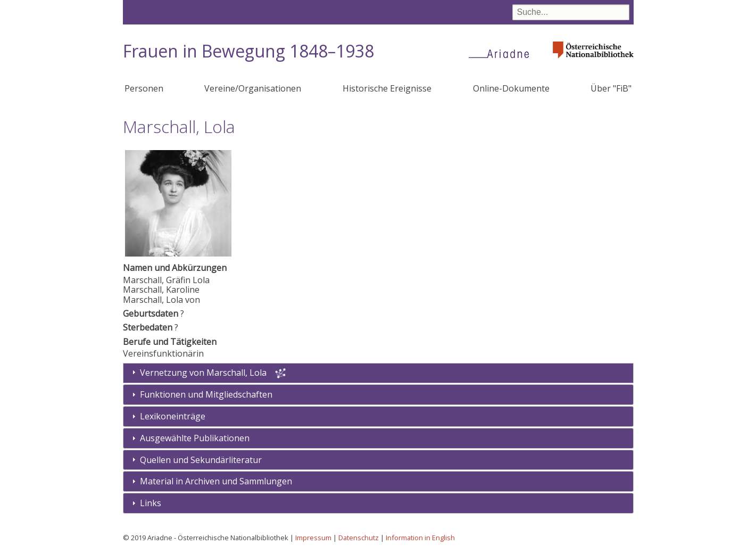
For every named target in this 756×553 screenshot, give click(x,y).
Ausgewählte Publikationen (195, 438)
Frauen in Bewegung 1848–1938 (248, 51)
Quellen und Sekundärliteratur (201, 460)
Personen (144, 88)
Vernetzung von (204, 373)
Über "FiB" (611, 88)
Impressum (313, 538)
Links (151, 503)
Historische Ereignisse (387, 88)
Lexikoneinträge (173, 416)
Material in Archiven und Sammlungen (216, 481)
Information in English (420, 538)
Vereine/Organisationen (253, 88)
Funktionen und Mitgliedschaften (206, 394)
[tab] (378, 395)
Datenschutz (359, 538)
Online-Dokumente (511, 88)
